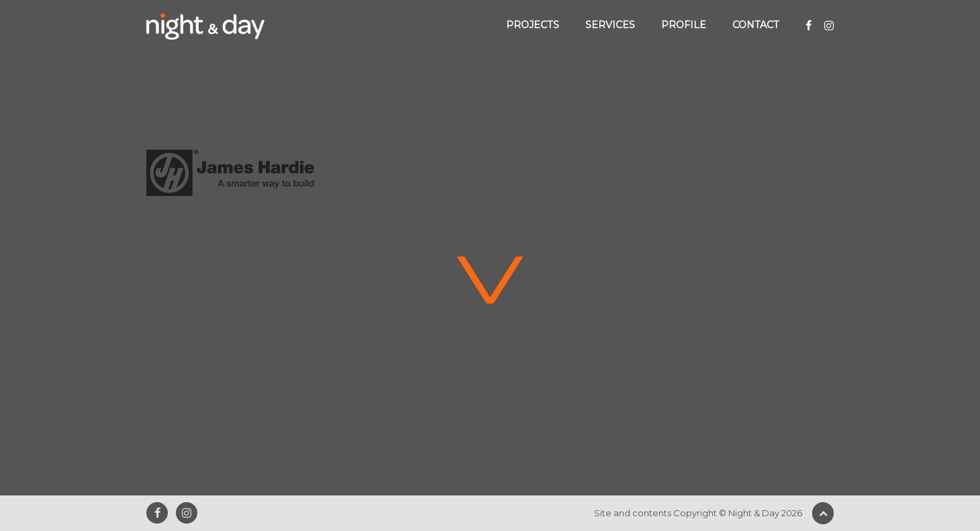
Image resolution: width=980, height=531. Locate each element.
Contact (756, 25)
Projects (533, 25)
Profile (684, 25)
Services (610, 25)
